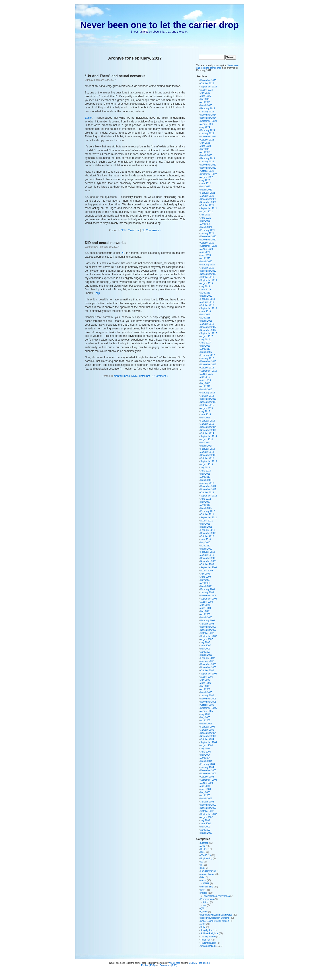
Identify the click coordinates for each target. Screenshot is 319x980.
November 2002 (208, 808)
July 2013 (205, 468)
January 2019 (207, 302)
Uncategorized (208, 946)
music (203, 880)
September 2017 (209, 333)
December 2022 (208, 165)
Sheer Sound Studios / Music (215, 921)
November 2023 (208, 137)
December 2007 (208, 627)
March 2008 (206, 617)
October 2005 (207, 705)
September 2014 (209, 436)
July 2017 (205, 340)
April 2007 (205, 652)
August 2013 (206, 464)
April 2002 (205, 830)
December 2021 (208, 199)
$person (204, 843)
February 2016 (208, 393)
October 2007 (207, 633)
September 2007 (209, 636)
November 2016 (208, 365)
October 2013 (207, 458)
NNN (124, 230)
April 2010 (205, 546)
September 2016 (209, 371)
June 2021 (206, 218)
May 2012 (205, 502)
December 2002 (208, 805)
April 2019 (205, 293)
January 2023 (207, 162)
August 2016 (206, 374)
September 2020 (209, 246)
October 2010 (207, 536)
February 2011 (208, 530)
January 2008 (207, 624)
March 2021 (206, 227)
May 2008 (205, 611)
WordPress (175, 963)
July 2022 (205, 180)
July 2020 (205, 252)
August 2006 (206, 677)
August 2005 (206, 711)
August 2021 (206, 212)
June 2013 (206, 471)
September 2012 (209, 496)
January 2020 (207, 268)
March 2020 (206, 262)
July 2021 (205, 215)
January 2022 (207, 196)
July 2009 (205, 574)
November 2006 (208, 667)
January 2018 (207, 324)
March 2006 (206, 692)
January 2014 (207, 452)
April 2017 (205, 349)
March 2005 (206, 724)
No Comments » (151, 230)
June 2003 (206, 789)
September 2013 (209, 461)
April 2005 (205, 721)
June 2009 (206, 577)
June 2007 (206, 646)
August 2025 (206, 90)
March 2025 (206, 105)
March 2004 (206, 761)
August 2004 (206, 745)
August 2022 (206, 177)
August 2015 (206, 408)
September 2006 (209, 674)
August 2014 (206, 439)
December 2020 (208, 237)
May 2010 (205, 543)
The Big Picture (208, 937)
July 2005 (205, 714)
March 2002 (206, 833)
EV (202, 862)
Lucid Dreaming (208, 871)
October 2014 (207, 433)
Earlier (89, 118)
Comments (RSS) (169, 965)
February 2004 (208, 764)
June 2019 (206, 290)
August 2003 (206, 783)
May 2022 (205, 187)
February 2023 (208, 158)
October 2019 (207, 277)
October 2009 (207, 564)
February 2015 (208, 421)
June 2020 (206, 255)
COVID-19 (206, 855)
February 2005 (208, 727)
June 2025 (206, 96)
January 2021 (207, 233)
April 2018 (205, 318)
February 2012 (208, 511)
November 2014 (208, 430)
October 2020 (207, 243)
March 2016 (206, 390)
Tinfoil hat (134, 230)
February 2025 (208, 109)
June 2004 (206, 752)
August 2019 (206, 283)
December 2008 (208, 596)
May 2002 (205, 827)
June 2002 (206, 824)
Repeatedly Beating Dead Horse (216, 915)
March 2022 (206, 190)
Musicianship (207, 887)
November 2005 (208, 702)
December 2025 (208, 80)
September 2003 (209, 780)
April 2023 (205, 152)
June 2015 (206, 415)
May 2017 (205, 346)
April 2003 (205, 795)
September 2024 (209, 121)
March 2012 (206, 508)
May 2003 (205, 792)
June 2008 (206, 608)
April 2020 (205, 258)
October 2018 (207, 305)
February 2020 (208, 265)
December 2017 (208, 327)
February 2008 (208, 621)
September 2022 (209, 174)
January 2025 (207, 112)
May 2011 (205, 524)
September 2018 (209, 308)
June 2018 (206, 311)
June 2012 (206, 499)
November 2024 (208, 118)
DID (123, 253)
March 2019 (206, 296)
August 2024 (206, 124)
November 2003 (208, 774)
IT (201, 865)
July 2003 (205, 786)
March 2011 (206, 527)
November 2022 (208, 168)
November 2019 (208, 274)
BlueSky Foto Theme (199, 963)
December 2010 (208, 533)
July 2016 (205, 377)
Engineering (206, 859)
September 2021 (209, 208)
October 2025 (207, 84)
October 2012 (207, 493)
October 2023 (207, 140)
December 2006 (208, 664)
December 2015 (208, 399)
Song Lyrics (206, 930)
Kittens (206, 902)
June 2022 (206, 183)
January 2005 (207, 730)
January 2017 (207, 358)
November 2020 (208, 240)
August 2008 (206, 602)
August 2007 (206, 639)
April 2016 (205, 386)
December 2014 (208, 427)
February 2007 (208, 658)
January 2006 (207, 696)
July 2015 (205, 411)
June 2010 (206, 539)
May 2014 (205, 443)
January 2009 (207, 592)
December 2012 (208, 486)
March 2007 (206, 655)
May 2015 (205, 418)
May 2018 (205, 315)
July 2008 (205, 605)
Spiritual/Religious (209, 933)
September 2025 (209, 87)
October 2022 (207, 171)
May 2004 (205, 755)
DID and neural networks (105, 243)
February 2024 (208, 130)
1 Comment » (160, 376)
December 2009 (208, 558)
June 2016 (206, 380)
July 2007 (205, 642)
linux (203, 868)
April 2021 (205, 224)
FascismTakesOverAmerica (216, 896)
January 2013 (207, 483)
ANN (203, 846)
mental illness (122, 376)
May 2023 (205, 149)
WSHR (206, 884)
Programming (207, 899)
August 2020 (206, 249)
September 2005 (209, 708)
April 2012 (205, 505)
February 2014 (208, 449)
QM (202, 909)
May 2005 (205, 717)
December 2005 (208, 699)
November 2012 (208, 489)
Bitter (203, 852)
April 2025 (205, 102)
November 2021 (208, 202)
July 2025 (205, 93)
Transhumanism (208, 943)
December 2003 (208, 770)
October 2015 (207, 405)
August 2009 (206, 571)
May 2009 (205, 580)
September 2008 (209, 599)
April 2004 (205, 758)
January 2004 (207, 767)
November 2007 (208, 630)
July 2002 (205, 820)
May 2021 (205, 221)
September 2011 (209, 518)
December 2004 (208, 733)
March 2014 (206, 446)
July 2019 (205, 286)
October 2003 (207, 777)
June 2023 (206, 146)
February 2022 (208, 193)
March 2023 (206, 155)
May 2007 (205, 649)
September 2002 (209, 814)
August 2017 (206, 336)
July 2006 (205, 680)
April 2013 (205, 477)
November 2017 (208, 330)
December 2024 (208, 115)
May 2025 (205, 99)
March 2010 (206, 549)
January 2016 (207, 396)
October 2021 (207, 205)
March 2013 (206, 480)
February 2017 (208, 355)
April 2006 (205, 689)
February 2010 (208, 552)
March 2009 (206, 586)
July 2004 (205, 749)
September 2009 (209, 568)
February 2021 (208, 230)
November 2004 (208, 736)
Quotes (204, 912)
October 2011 (207, 514)
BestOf (204, 849)
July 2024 (205, 127)
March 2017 (206, 352)
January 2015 (207, 424)
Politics (204, 893)
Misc (203, 877)
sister (203, 924)
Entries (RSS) (148, 965)
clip (98, 293)
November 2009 (208, 561)
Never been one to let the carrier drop (159, 25)
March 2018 (206, 321)
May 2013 (205, 474)
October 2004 (207, 739)
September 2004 (209, 742)
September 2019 (209, 280)
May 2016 (205, 383)
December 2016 (208, 361)
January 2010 (207, 555)
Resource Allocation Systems (215, 918)
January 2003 (207, 802)
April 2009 (205, 583)
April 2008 (205, 614)
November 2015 (208, 402)
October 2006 (207, 671)
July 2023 (205, 143)
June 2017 (206, 343)
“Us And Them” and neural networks (115, 76)
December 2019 (208, 271)
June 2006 (206, 683)
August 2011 (206, 521)
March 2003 (206, 799)
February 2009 (208, 589)
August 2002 (206, 817)
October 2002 (207, 811)
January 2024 (207, 133)
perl (205, 905)
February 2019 (208, 299)
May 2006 (205, 686)
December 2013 (208, 455)
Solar (203, 927)
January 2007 (207, 661)
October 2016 (207, 368)
